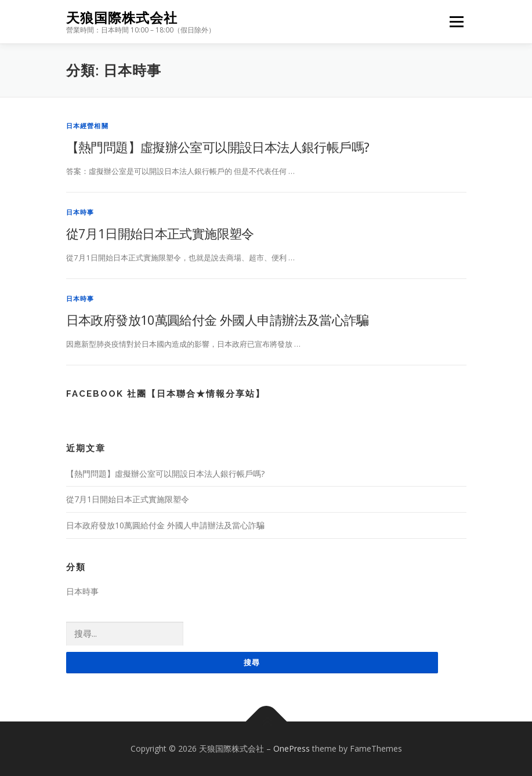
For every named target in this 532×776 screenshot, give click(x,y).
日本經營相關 (87, 126)
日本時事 (80, 212)
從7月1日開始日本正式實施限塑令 (160, 233)
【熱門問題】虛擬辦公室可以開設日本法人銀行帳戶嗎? (218, 147)
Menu (456, 21)
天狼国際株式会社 (122, 18)
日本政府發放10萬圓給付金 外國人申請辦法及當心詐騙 (218, 320)
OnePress (292, 748)
